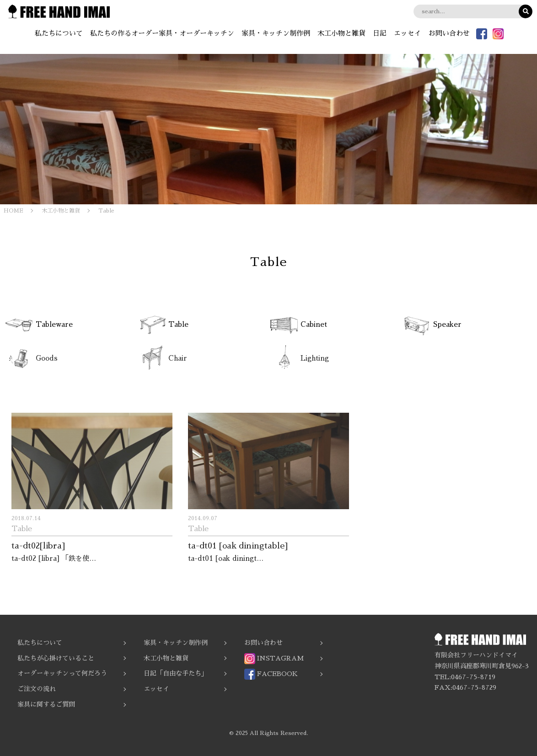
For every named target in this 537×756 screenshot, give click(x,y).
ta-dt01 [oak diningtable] (238, 546)
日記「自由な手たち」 (176, 673)
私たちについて (59, 33)
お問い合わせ (449, 33)
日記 (380, 33)
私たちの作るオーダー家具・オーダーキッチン (162, 33)
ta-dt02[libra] (38, 546)
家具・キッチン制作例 (276, 33)
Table (22, 529)
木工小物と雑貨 (341, 33)
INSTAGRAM (274, 659)
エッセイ (408, 33)
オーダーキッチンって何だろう (62, 673)
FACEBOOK (271, 674)
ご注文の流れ (37, 689)
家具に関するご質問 (46, 704)
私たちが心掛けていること (56, 658)
